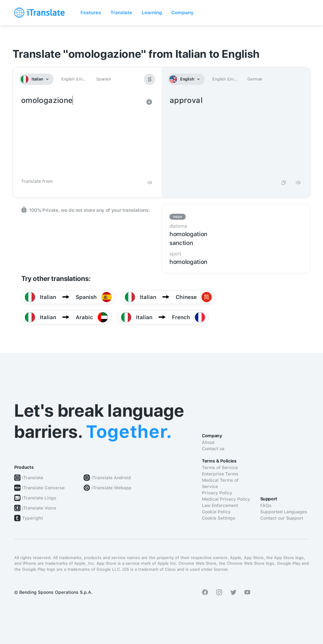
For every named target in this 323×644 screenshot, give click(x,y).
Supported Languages (284, 512)
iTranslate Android (111, 478)
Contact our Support (282, 518)
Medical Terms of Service (220, 483)
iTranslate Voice (39, 508)
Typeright (32, 518)
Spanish (103, 79)
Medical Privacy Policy (226, 499)
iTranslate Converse (43, 488)
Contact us (213, 449)
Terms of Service (220, 468)
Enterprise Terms (220, 474)
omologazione (81, 135)
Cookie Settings (219, 518)
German (255, 79)
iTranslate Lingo (39, 498)
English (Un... (73, 79)
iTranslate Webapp (112, 488)
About (208, 442)
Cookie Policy (216, 512)
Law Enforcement (220, 505)
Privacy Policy (217, 493)
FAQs (266, 505)
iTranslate (33, 478)
